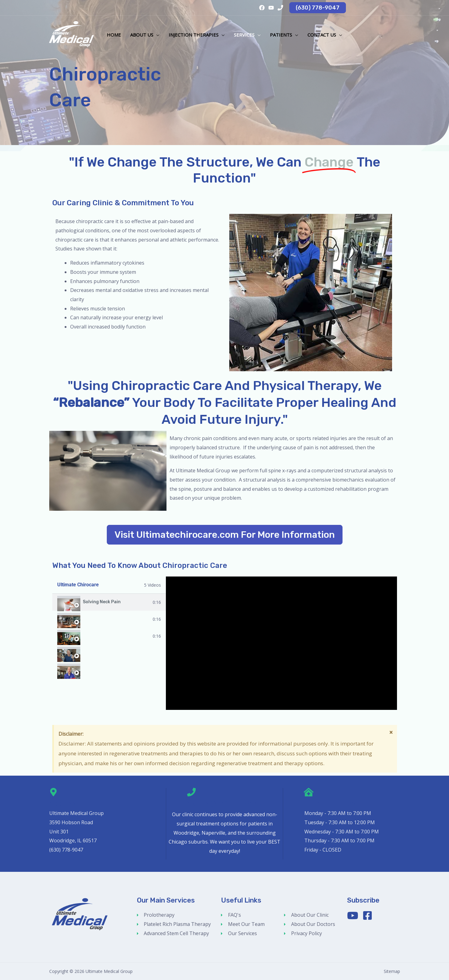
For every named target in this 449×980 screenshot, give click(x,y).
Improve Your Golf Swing (109, 670)
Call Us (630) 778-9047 (225, 803)
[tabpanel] (281, 643)
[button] (318, 8)
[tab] (109, 602)
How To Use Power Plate (108, 619)
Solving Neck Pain (102, 602)
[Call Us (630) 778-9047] (191, 792)
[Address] (54, 792)
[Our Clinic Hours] (309, 792)
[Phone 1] (280, 8)
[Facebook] (262, 8)
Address (63, 803)
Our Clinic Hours (330, 803)
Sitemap (392, 971)
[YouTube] (271, 8)
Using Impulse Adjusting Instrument (121, 653)
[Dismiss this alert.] (391, 732)
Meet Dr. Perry (98, 636)
